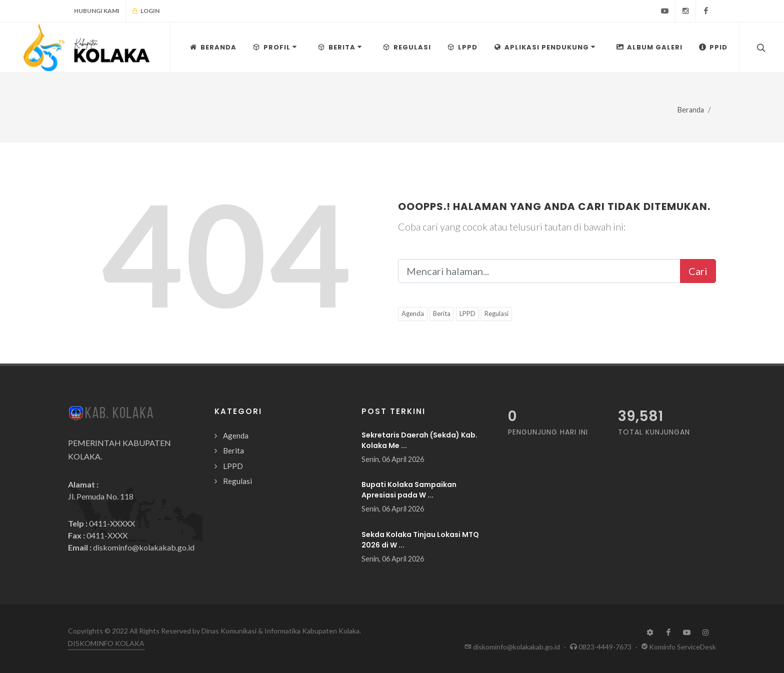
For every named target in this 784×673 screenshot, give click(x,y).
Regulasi (496, 313)
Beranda (691, 110)
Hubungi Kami (97, 11)
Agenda (413, 313)
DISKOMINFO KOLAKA (106, 643)
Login (146, 11)
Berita (442, 313)
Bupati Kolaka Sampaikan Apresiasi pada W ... (409, 490)
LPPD (467, 313)
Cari (698, 271)
